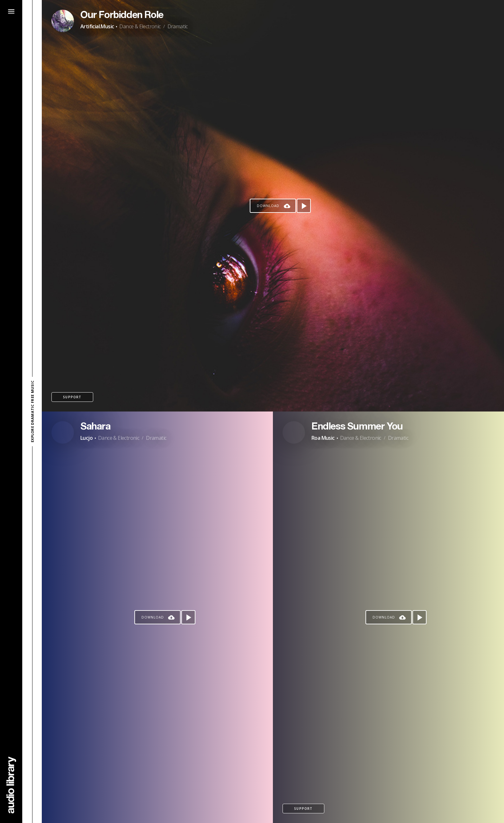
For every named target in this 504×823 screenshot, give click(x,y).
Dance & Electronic (140, 26)
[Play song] (304, 206)
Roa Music (323, 438)
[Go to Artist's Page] (63, 21)
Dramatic (178, 26)
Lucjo (86, 438)
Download (268, 206)
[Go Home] (11, 785)
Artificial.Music (97, 26)
